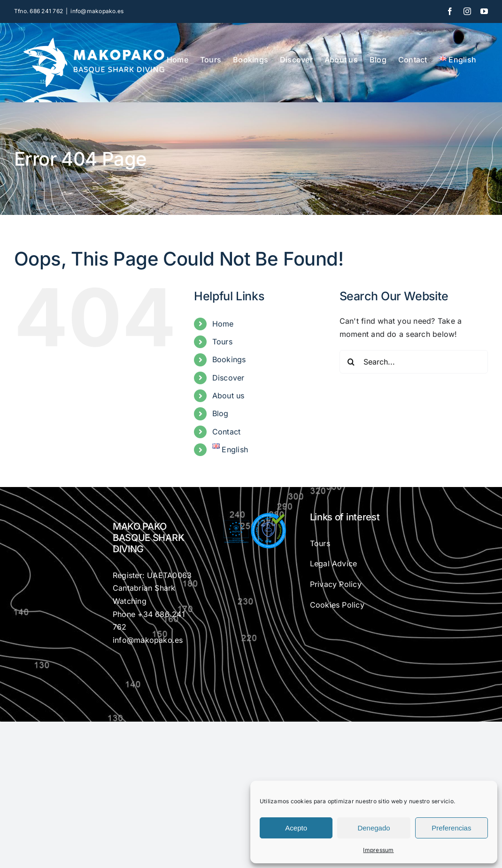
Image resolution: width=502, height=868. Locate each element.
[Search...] (414, 362)
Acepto (296, 828)
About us (228, 396)
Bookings (229, 359)
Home (223, 324)
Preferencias (451, 828)
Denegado (374, 828)
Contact (227, 432)
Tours (222, 342)
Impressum (378, 850)
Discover (228, 378)
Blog (220, 413)
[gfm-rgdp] (251, 515)
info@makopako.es (97, 11)
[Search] (351, 362)
